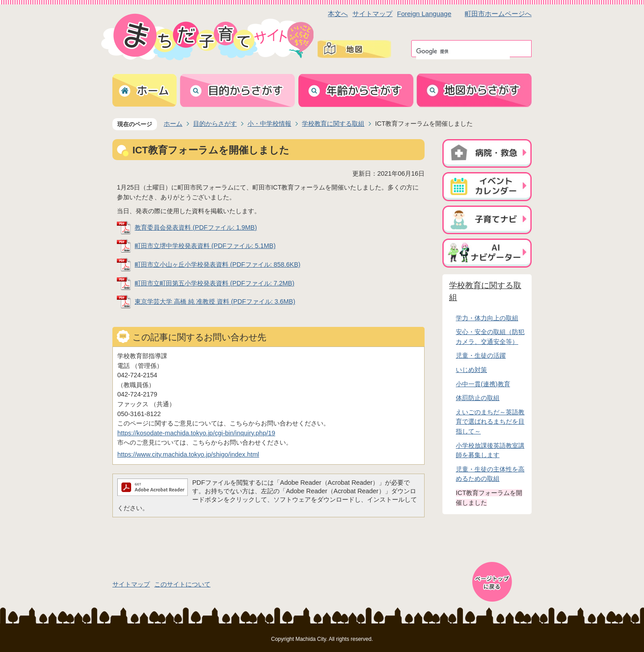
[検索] (463, 51)
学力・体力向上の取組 (487, 318)
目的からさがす (215, 124)
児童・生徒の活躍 (481, 355)
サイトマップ (372, 14)
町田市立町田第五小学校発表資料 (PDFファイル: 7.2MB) (215, 283)
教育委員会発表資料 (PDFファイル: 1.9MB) (196, 227)
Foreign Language (424, 14)
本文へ (338, 14)
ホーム (173, 124)
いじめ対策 (471, 370)
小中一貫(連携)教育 (483, 384)
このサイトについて (182, 584)
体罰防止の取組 (478, 398)
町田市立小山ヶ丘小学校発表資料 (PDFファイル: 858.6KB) (218, 264)
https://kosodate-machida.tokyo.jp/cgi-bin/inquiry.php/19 (196, 433)
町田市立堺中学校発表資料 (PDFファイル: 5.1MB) (205, 246)
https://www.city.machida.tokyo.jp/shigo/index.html (188, 454)
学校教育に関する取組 (333, 124)
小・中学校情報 (269, 124)
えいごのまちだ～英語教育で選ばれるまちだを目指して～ (490, 422)
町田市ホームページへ (498, 14)
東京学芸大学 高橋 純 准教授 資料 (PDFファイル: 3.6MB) (215, 301)
